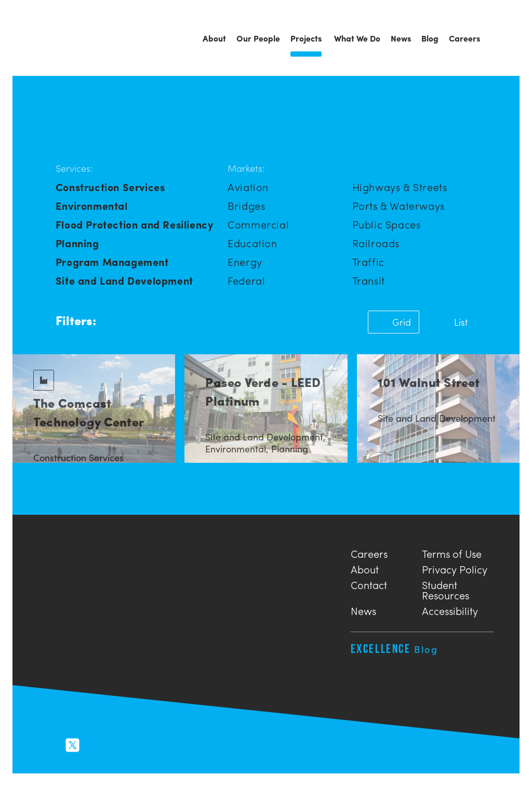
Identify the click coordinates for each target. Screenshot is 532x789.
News (363, 610)
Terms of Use (452, 552)
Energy (245, 262)
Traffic (368, 262)
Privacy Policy (455, 568)
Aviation (248, 187)
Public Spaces (387, 224)
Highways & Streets (400, 187)
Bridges (246, 205)
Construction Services (110, 187)
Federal (246, 280)
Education (252, 243)
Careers (369, 552)
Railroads (376, 243)
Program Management (112, 262)
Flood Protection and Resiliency (135, 224)
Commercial (258, 224)
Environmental (92, 205)
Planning (77, 243)
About (365, 568)
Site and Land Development (124, 280)
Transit (369, 280)
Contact (369, 584)
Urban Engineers (70, 39)
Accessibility (450, 610)
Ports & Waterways (398, 205)
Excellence (395, 648)
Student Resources (445, 589)
